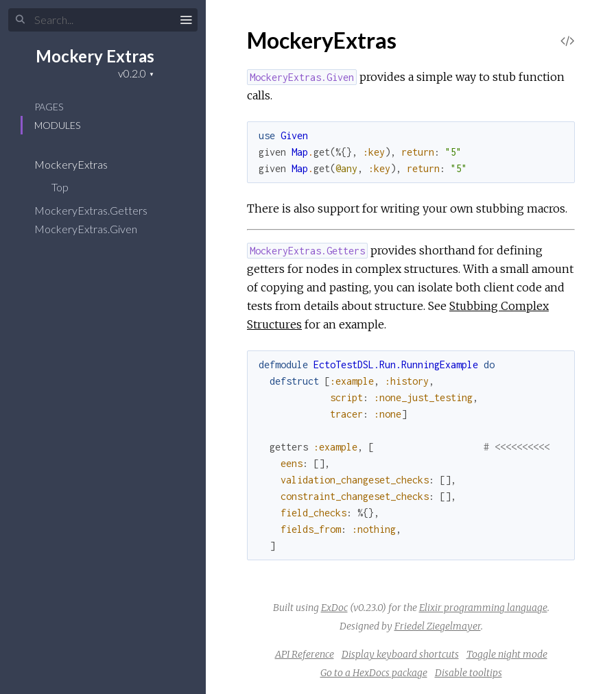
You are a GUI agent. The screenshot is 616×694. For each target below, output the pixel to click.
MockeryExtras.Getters (100, 210)
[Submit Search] (20, 20)
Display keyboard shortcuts (400, 654)
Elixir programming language (483, 608)
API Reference (305, 654)
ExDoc (334, 608)
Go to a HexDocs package (374, 673)
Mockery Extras (95, 56)
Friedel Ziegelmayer (438, 626)
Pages (49, 107)
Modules (57, 125)
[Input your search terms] (103, 20)
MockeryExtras (80, 164)
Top (60, 187)
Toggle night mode (507, 654)
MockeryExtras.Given (95, 229)
